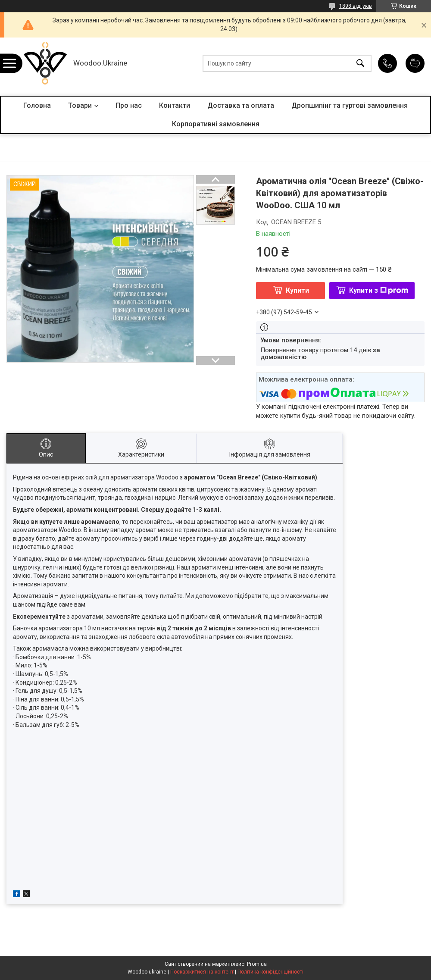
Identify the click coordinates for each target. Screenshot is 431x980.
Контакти (175, 105)
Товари (80, 105)
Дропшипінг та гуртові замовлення (350, 105)
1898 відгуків (356, 6)
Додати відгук (415, 63)
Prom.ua (257, 964)
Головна (37, 105)
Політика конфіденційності (270, 972)
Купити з (379, 290)
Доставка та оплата (241, 105)
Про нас (129, 105)
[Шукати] (360, 63)
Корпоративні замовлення (216, 124)
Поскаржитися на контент (202, 972)
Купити (297, 290)
